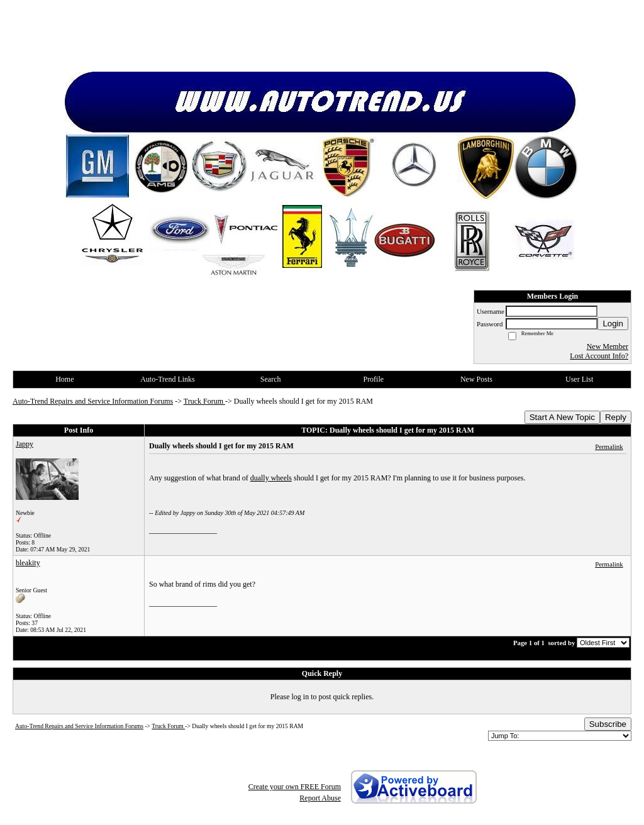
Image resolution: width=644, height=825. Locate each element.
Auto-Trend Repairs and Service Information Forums (93, 401)
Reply (616, 417)
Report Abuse (320, 798)
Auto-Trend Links (168, 379)
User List (579, 379)
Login (613, 324)
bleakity (28, 563)
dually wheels (271, 478)
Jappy (25, 444)
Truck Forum (204, 401)
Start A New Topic (562, 417)
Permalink (609, 446)
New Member (608, 346)
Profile (373, 379)
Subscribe (608, 724)
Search (271, 379)
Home (64, 379)
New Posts (476, 379)
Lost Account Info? (599, 356)
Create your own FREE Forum (295, 787)
